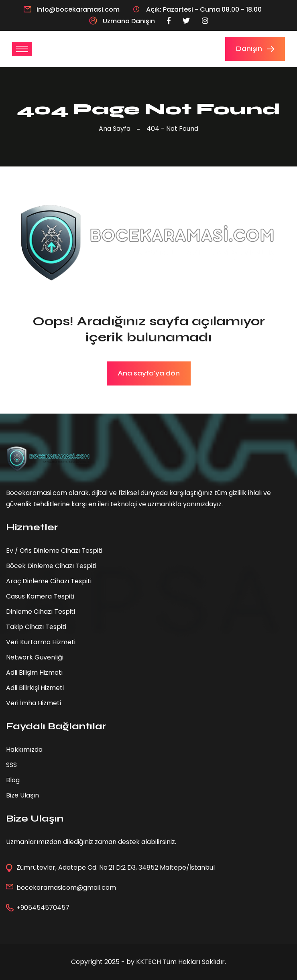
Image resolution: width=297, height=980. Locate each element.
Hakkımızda (24, 750)
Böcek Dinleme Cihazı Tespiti (51, 566)
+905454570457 (43, 908)
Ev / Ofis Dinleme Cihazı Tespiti (54, 551)
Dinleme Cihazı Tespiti (41, 612)
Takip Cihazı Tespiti (36, 627)
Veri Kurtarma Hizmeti (41, 642)
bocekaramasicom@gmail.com (66, 888)
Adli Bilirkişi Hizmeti (35, 688)
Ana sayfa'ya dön (149, 373)
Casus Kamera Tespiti (40, 596)
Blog (13, 780)
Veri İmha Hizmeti (34, 703)
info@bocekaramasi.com (78, 9)
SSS (11, 765)
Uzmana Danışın (122, 21)
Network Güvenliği (35, 657)
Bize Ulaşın (22, 795)
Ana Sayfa (116, 129)
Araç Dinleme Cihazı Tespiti (49, 581)
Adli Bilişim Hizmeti (34, 673)
